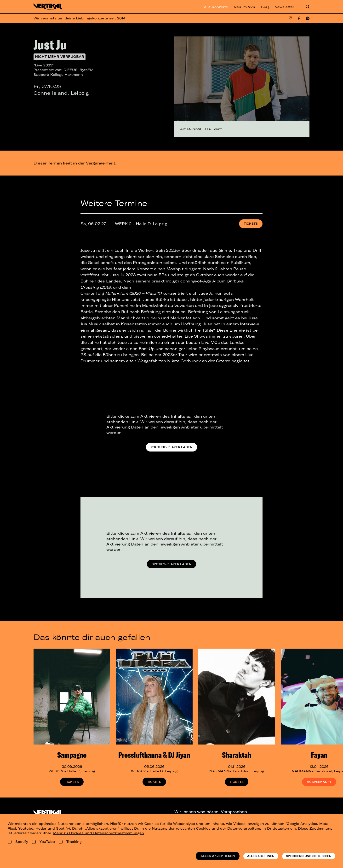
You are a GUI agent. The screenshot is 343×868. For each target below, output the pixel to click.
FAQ (265, 7)
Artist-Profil (191, 129)
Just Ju (50, 44)
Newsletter (284, 7)
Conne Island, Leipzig (61, 93)
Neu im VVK (245, 7)
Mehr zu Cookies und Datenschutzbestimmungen (99, 833)
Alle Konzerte (216, 7)
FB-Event (213, 129)
